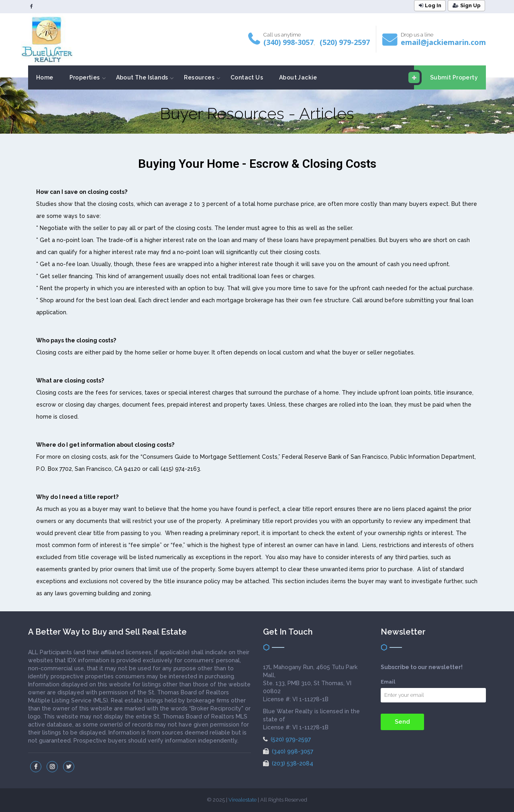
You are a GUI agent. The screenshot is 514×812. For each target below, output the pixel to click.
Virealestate (243, 800)
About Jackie (298, 77)
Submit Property (446, 77)
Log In (430, 5)
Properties (85, 77)
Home (45, 77)
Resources (199, 77)
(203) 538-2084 (288, 763)
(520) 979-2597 (345, 42)
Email (388, 682)
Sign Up (467, 5)
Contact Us (247, 77)
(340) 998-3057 (289, 42)
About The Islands (142, 77)
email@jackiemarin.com (443, 42)
